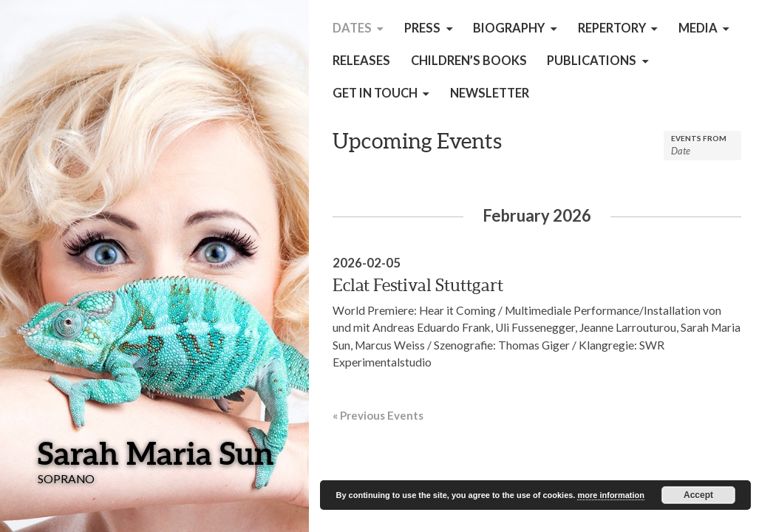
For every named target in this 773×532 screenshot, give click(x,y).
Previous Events (378, 415)
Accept (698, 495)
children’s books (469, 61)
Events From (699, 138)
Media (698, 28)
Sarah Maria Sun (156, 453)
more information (610, 495)
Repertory (612, 28)
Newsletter (490, 93)
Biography (509, 28)
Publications (592, 61)
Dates (352, 28)
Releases (361, 61)
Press (422, 28)
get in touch (375, 93)
